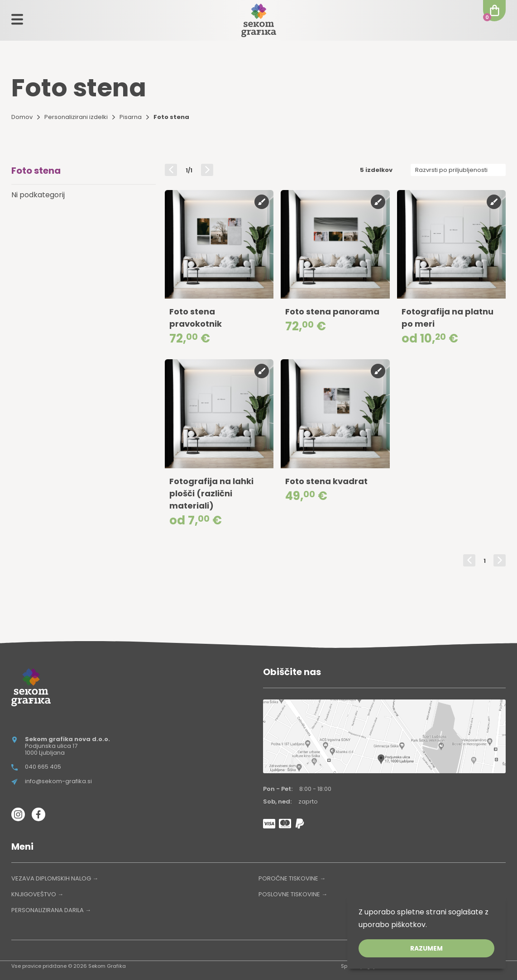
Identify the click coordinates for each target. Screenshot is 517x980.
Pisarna (131, 117)
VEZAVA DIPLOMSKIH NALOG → (55, 878)
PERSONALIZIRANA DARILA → (51, 910)
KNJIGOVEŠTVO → (37, 894)
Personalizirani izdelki (76, 117)
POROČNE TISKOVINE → (292, 878)
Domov (22, 117)
